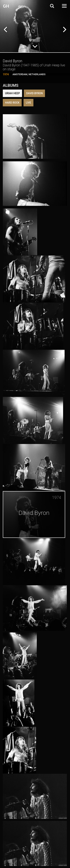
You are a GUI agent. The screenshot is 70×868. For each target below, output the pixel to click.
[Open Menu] (64, 6)
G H (6, 6)
